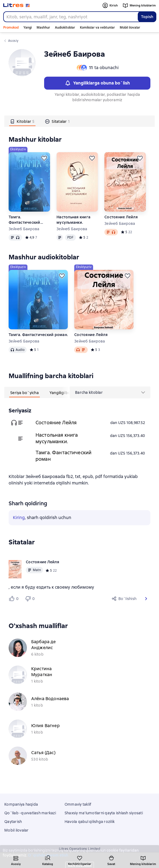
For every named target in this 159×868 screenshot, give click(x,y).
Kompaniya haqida (21, 804)
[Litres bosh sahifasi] (17, 5)
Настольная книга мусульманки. (73, 220)
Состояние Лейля (121, 217)
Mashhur (43, 28)
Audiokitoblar (65, 28)
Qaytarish (13, 822)
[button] (146, 599)
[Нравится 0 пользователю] (15, 599)
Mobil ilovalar (130, 28)
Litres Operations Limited (79, 849)
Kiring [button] (19, 518)
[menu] (110, 392)
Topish (147, 17)
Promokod (11, 28)
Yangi (28, 28)
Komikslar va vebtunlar (97, 28)
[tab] (22, 121)
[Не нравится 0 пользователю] (31, 599)
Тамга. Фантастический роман (24, 220)
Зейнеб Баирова (24, 229)
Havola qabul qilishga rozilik (90, 822)
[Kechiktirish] (44, 158)
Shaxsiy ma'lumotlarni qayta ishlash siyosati (104, 813)
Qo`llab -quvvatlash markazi (30, 813)
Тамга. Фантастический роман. (38, 335)
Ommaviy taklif (78, 804)
